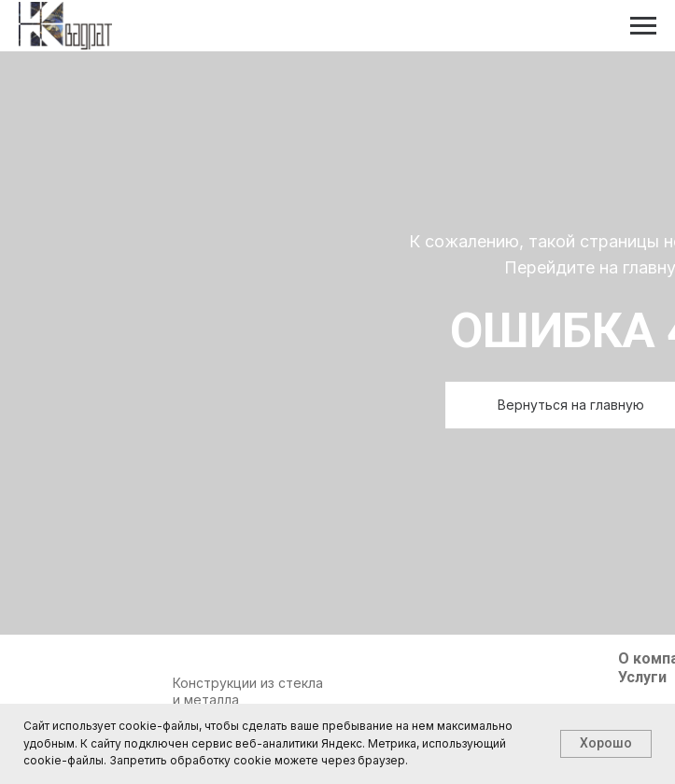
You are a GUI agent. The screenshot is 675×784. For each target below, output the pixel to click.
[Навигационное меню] (643, 26)
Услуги (642, 677)
